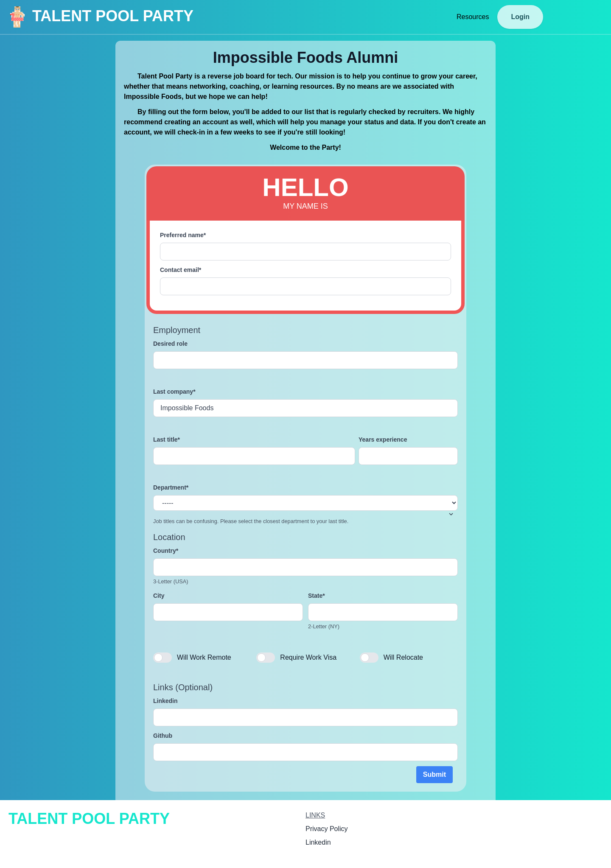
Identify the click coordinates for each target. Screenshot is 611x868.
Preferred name (183, 235)
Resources (473, 17)
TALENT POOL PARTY (100, 17)
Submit (434, 774)
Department (171, 487)
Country (166, 551)
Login (520, 17)
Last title (167, 440)
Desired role (170, 344)
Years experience (383, 440)
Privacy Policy (327, 829)
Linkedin (165, 701)
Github (163, 736)
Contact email (181, 270)
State (317, 596)
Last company (174, 392)
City (159, 596)
